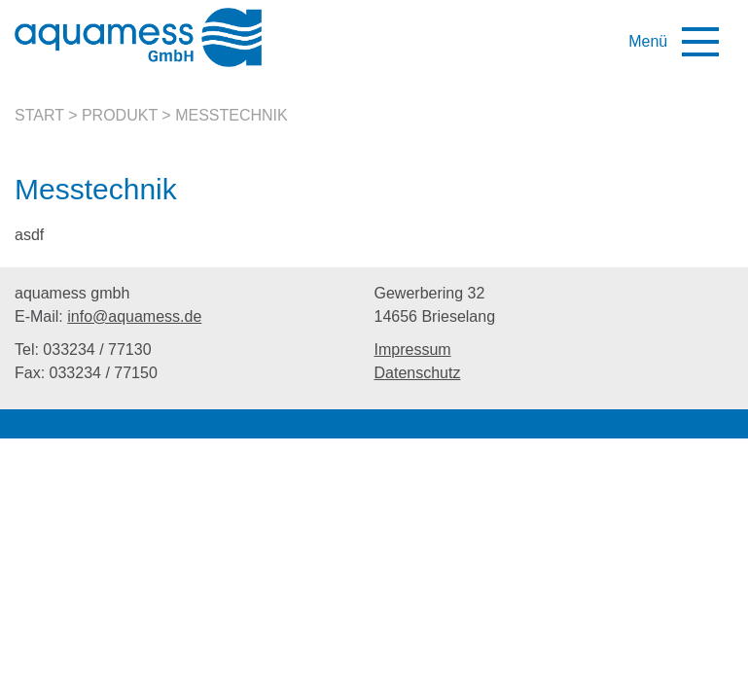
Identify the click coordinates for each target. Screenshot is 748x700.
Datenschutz (418, 373)
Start (39, 115)
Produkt (120, 115)
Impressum (413, 350)
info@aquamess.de (134, 316)
